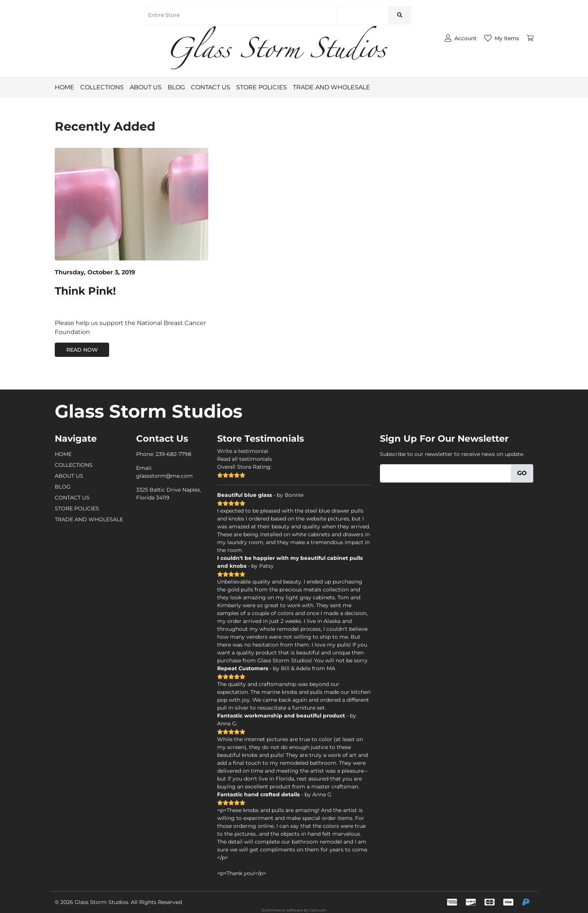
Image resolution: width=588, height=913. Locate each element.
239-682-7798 (173, 454)
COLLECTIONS (102, 87)
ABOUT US (149, 87)
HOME (64, 87)
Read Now (82, 350)
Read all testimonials (244, 459)
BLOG (179, 87)
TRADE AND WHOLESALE (334, 87)
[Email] (445, 473)
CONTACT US (214, 87)
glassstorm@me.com (164, 476)
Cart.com (318, 910)
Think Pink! (85, 291)
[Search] (362, 15)
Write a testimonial (243, 451)
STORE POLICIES (265, 87)
